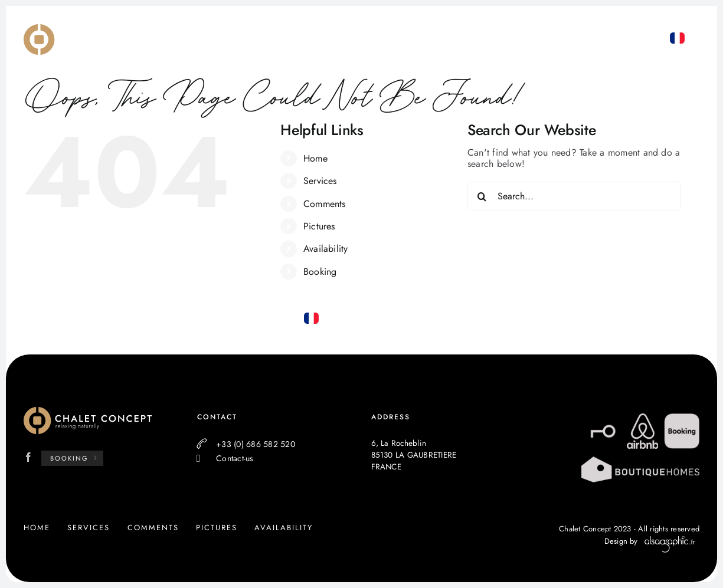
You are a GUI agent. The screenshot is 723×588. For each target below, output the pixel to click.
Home (315, 158)
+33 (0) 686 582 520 (656, 83)
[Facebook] (28, 457)
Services (320, 181)
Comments (325, 204)
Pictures (319, 226)
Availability (326, 249)
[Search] (482, 196)
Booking (320, 272)
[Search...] (574, 196)
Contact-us (235, 458)
